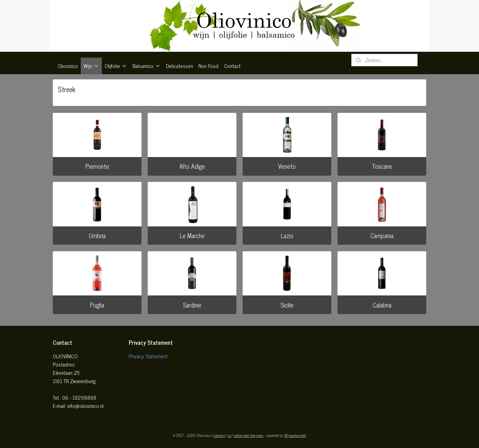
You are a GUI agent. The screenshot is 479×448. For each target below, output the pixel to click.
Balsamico (146, 66)
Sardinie (192, 305)
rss (229, 435)
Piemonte (97, 166)
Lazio (287, 235)
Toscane (382, 166)
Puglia (97, 305)
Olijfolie (116, 66)
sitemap (219, 435)
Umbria (97, 235)
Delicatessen (179, 66)
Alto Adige (192, 166)
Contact (232, 66)
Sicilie (287, 305)
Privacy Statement (148, 356)
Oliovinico (68, 66)
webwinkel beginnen (249, 435)
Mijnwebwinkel (295, 435)
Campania (382, 235)
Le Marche (192, 235)
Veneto (287, 166)
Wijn (91, 66)
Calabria (382, 305)
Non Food (208, 66)
